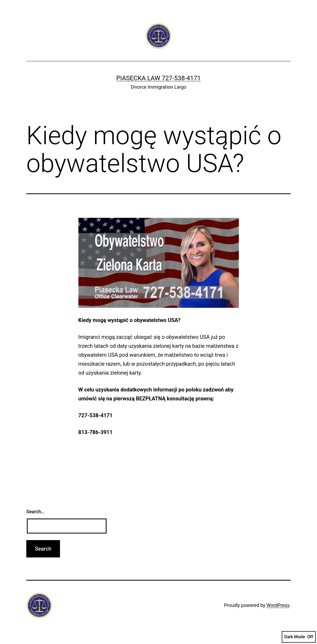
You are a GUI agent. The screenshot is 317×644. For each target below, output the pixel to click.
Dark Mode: (299, 637)
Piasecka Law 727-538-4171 (158, 78)
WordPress (278, 605)
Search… (35, 512)
